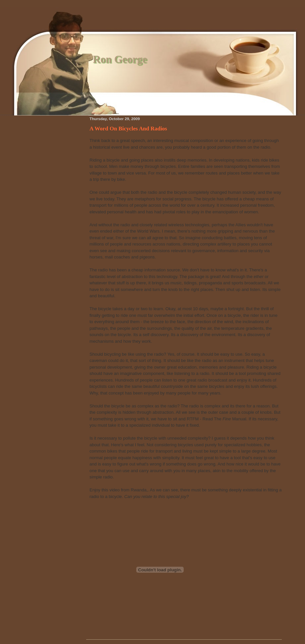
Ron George (120, 59)
